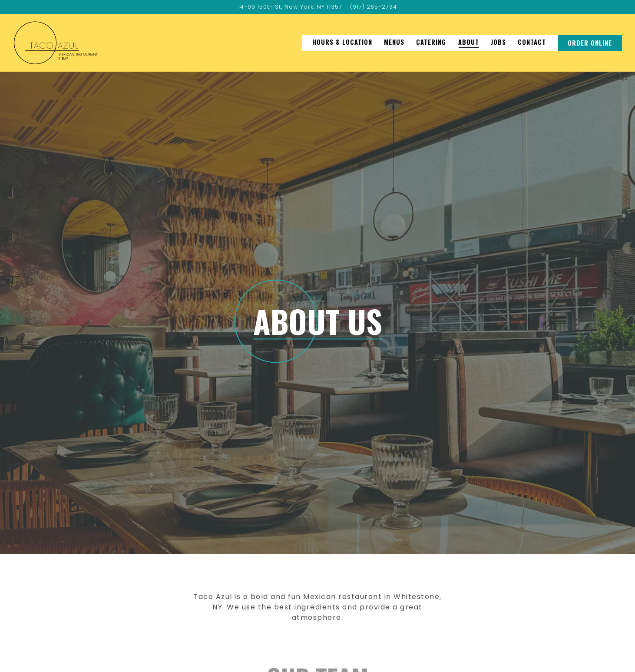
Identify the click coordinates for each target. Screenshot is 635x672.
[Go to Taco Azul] (290, 7)
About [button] (469, 42)
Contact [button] (532, 42)
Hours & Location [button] (342, 42)
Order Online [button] (590, 43)
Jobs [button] (498, 42)
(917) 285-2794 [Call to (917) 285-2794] (373, 7)
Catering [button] (431, 42)
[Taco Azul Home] (56, 43)
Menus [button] (394, 42)
